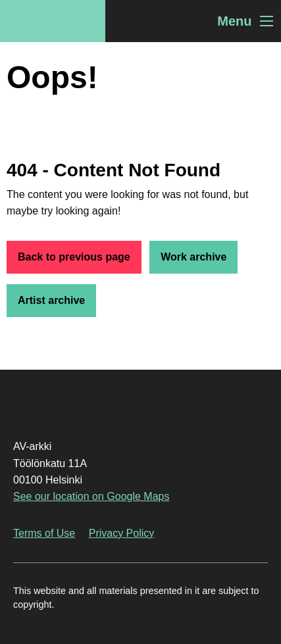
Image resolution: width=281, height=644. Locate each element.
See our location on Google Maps (91, 496)
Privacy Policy (122, 533)
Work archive (193, 257)
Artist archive (51, 300)
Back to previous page (74, 257)
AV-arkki (53, 21)
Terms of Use (44, 533)
